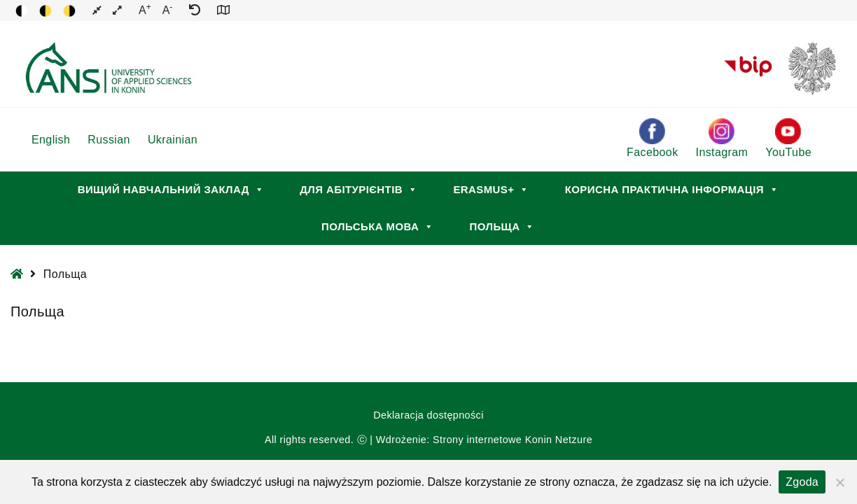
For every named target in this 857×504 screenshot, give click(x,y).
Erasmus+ (491, 189)
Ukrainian (173, 140)
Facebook (652, 138)
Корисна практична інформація (672, 189)
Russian (109, 140)
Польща (502, 226)
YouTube (788, 138)
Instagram (722, 138)
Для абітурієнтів (358, 189)
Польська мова (377, 226)
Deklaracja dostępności (428, 415)
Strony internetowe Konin (492, 440)
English (51, 140)
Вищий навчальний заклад (171, 189)
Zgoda (802, 482)
